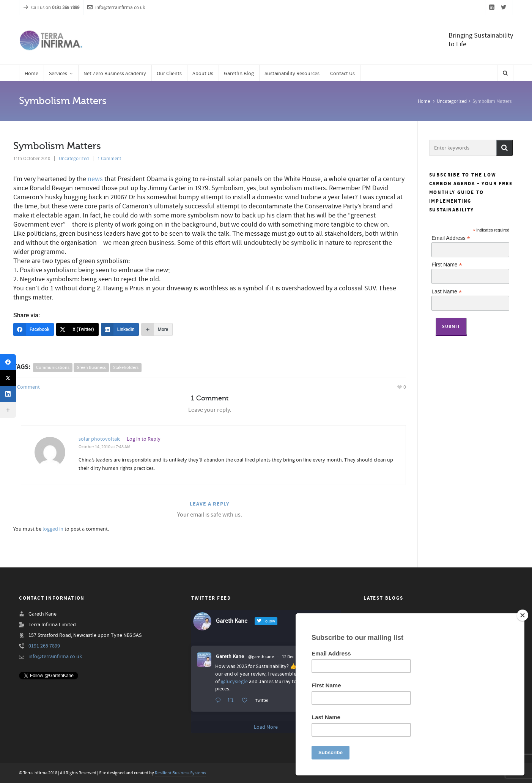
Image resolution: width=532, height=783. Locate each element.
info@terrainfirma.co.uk (116, 8)
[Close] (523, 615)
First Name (447, 264)
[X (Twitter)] (77, 329)
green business (91, 368)
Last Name (447, 291)
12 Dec (288, 657)
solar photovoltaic (99, 439)
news (95, 179)
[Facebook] (34, 329)
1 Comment (109, 159)
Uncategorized (452, 101)
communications (53, 368)
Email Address (451, 238)
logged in (53, 529)
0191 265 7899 (44, 646)
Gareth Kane (230, 657)
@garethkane (261, 657)
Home (424, 101)
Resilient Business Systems (180, 773)
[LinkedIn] (120, 329)
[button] (504, 148)
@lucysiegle (234, 682)
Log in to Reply (144, 439)
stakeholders (126, 368)
